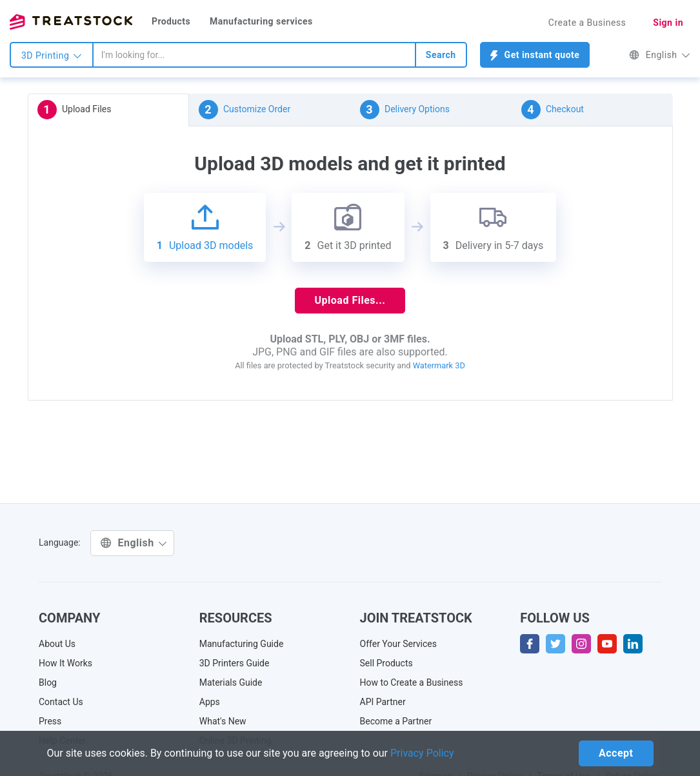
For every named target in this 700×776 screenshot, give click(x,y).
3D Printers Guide (235, 663)
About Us (57, 644)
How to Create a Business (412, 682)
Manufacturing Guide (242, 644)
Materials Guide (231, 682)
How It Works (65, 663)
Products (171, 21)
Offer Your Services (399, 644)
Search (441, 55)
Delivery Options (405, 110)
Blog (48, 682)
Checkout (553, 110)
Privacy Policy (422, 753)
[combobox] (254, 55)
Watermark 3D (439, 365)
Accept (616, 753)
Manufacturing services (261, 21)
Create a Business (587, 23)
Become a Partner (396, 721)
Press (50, 721)
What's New (223, 721)
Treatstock (71, 22)
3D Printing (52, 55)
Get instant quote (535, 55)
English (660, 55)
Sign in (668, 23)
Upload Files (75, 110)
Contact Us (61, 702)
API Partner (383, 702)
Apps (210, 702)
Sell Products (386, 663)
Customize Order (245, 110)
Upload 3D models (205, 227)
